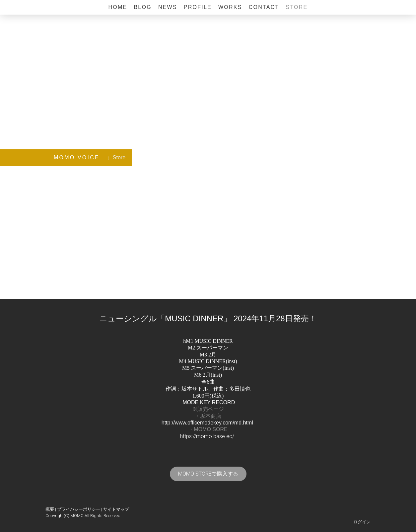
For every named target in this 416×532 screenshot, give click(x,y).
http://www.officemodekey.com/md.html (207, 423)
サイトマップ (116, 509)
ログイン (362, 522)
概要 (50, 509)
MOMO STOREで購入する (208, 474)
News (168, 7)
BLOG (142, 7)
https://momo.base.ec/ (207, 436)
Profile (198, 7)
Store (297, 7)
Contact (264, 7)
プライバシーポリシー (79, 509)
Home (118, 7)
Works (230, 7)
